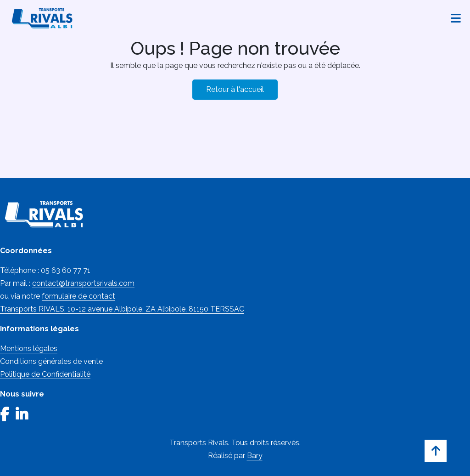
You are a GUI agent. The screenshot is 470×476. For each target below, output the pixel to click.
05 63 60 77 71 (66, 270)
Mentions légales (29, 348)
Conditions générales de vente (51, 361)
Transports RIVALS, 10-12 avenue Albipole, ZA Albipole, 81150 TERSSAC (122, 309)
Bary (255, 456)
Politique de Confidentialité (45, 374)
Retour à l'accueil (235, 89)
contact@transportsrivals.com (83, 283)
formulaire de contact (78, 296)
